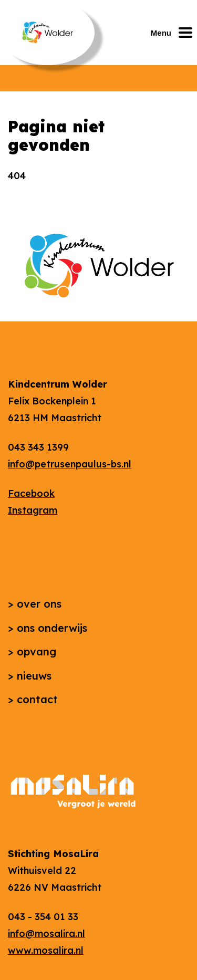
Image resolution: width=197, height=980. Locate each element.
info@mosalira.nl (46, 934)
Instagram (33, 510)
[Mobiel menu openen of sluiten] (174, 33)
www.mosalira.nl (46, 950)
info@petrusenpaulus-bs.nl (70, 464)
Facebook (31, 493)
